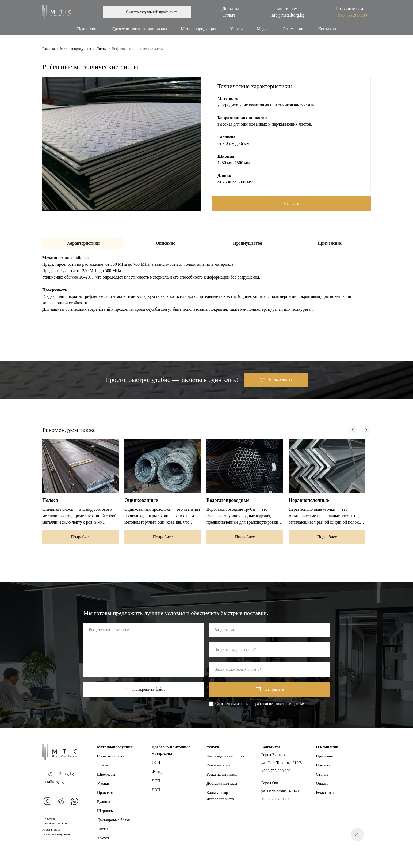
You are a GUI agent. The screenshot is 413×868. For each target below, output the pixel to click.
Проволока (106, 792)
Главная (49, 49)
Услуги (236, 29)
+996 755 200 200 (351, 15)
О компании (293, 29)
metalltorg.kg (53, 782)
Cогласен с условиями (260, 704)
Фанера (158, 772)
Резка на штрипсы (222, 774)
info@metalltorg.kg (288, 15)
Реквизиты (325, 792)
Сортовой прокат (112, 756)
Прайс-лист (87, 29)
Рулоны (104, 802)
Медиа (263, 29)
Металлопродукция (198, 29)
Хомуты (104, 838)
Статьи (322, 774)
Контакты (327, 29)
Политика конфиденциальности (57, 821)
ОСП (156, 762)
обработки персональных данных (278, 704)
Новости (323, 765)
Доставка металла (222, 783)
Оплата (229, 15)
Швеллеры (106, 774)
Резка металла (219, 765)
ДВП (156, 790)
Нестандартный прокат (226, 756)
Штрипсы (105, 811)
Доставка (231, 9)
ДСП (156, 781)
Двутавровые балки (114, 820)
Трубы (103, 765)
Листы (102, 49)
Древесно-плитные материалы (139, 29)
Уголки (103, 783)
